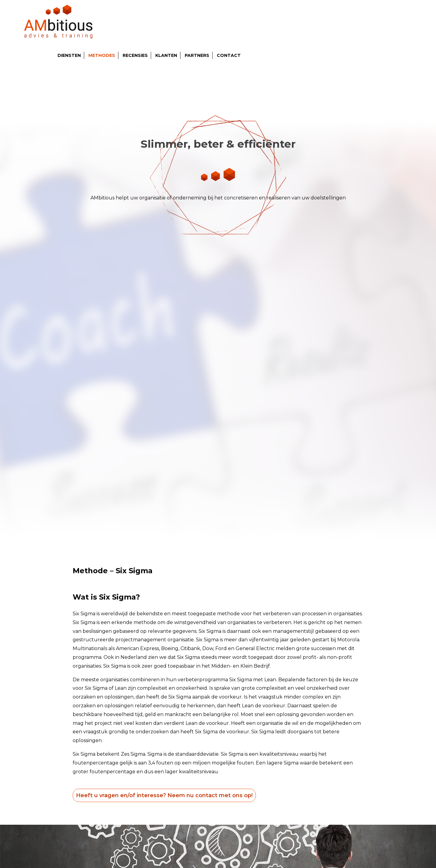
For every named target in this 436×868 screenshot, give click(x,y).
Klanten (166, 55)
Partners (197, 55)
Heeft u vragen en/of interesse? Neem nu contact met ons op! (164, 795)
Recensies (135, 55)
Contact (229, 55)
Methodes (102, 55)
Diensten (69, 55)
